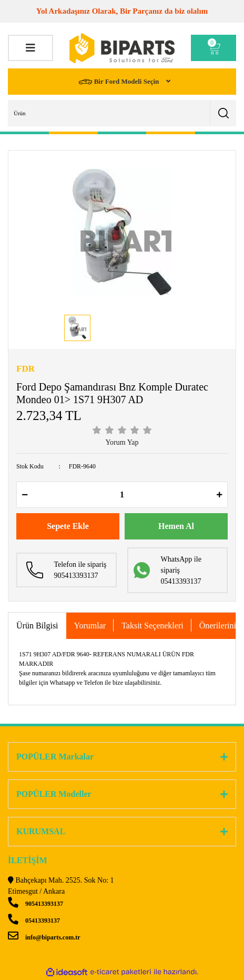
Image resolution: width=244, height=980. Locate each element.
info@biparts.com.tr (44, 937)
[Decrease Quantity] (25, 495)
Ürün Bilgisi (37, 626)
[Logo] (122, 48)
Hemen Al (176, 526)
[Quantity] (122, 495)
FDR (26, 369)
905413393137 (35, 904)
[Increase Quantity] (219, 495)
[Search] (122, 113)
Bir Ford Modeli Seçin (120, 82)
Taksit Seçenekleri (152, 626)
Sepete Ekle (68, 526)
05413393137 (34, 921)
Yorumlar (90, 626)
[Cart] (213, 48)
